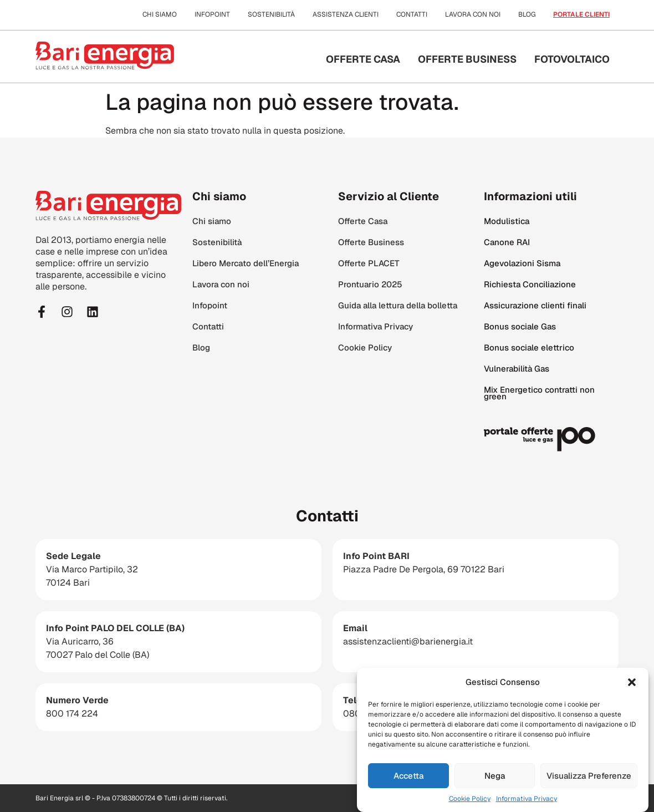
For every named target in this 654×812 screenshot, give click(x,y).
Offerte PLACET (369, 263)
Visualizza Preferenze (589, 780)
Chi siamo (160, 14)
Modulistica (507, 221)
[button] (632, 686)
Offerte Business (467, 59)
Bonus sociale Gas (520, 326)
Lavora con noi (473, 14)
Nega (495, 780)
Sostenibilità (271, 14)
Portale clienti (581, 14)
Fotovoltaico (572, 59)
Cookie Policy (470, 803)
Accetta (408, 780)
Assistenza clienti (346, 14)
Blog (527, 14)
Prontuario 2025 (370, 284)
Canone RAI (507, 242)
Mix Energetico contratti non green (539, 393)
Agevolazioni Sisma (522, 263)
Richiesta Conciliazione (530, 284)
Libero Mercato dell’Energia (246, 263)
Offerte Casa (363, 59)
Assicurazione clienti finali (535, 305)
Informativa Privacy (527, 803)
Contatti (412, 14)
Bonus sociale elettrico (529, 347)
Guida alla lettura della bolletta (398, 305)
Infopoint (212, 14)
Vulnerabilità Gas (517, 369)
